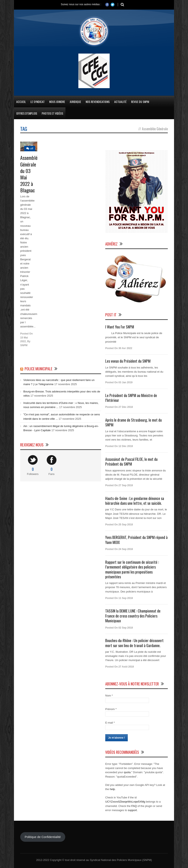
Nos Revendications (98, 102)
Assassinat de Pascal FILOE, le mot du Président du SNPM (131, 462)
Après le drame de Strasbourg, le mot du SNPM (133, 422)
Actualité (120, 102)
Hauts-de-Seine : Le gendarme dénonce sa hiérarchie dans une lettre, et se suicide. (135, 501)
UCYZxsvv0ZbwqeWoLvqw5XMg (125, 802)
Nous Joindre (57, 102)
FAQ (134, 806)
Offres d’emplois (27, 113)
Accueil (21, 102)
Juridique (75, 102)
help (112, 789)
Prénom (111, 709)
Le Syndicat (38, 102)
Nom (109, 696)
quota (127, 772)
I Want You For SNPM (120, 327)
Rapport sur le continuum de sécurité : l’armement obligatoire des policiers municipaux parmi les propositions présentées (132, 569)
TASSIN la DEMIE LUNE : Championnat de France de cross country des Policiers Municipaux (133, 616)
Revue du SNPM (140, 102)
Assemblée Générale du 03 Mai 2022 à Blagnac (30, 174)
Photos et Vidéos (52, 113)
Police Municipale (38, 369)
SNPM (24, 345)
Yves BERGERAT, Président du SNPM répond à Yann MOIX (136, 540)
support (132, 810)
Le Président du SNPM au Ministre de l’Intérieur (131, 398)
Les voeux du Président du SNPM (128, 361)
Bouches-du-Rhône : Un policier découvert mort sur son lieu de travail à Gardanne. (134, 643)
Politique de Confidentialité (43, 837)
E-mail (110, 723)
